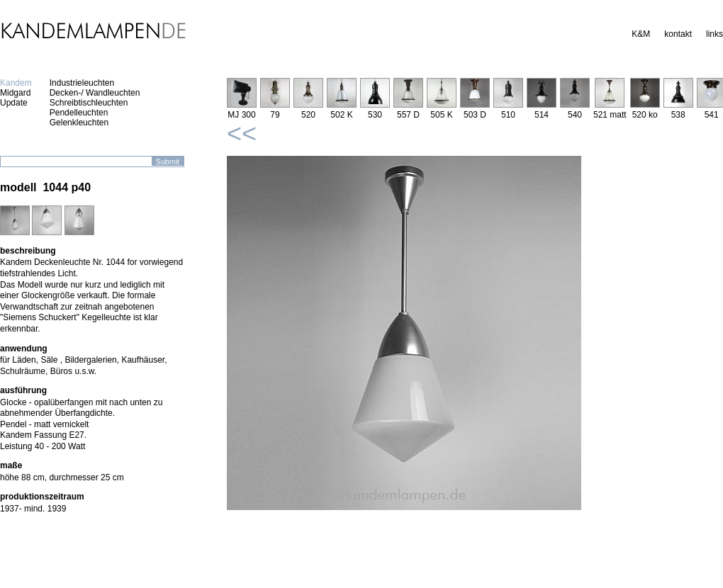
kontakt (678, 34)
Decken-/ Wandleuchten (95, 93)
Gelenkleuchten (79, 123)
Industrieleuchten (82, 83)
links (714, 34)
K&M (641, 34)
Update (14, 103)
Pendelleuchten (79, 113)
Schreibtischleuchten (89, 103)
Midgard (15, 93)
